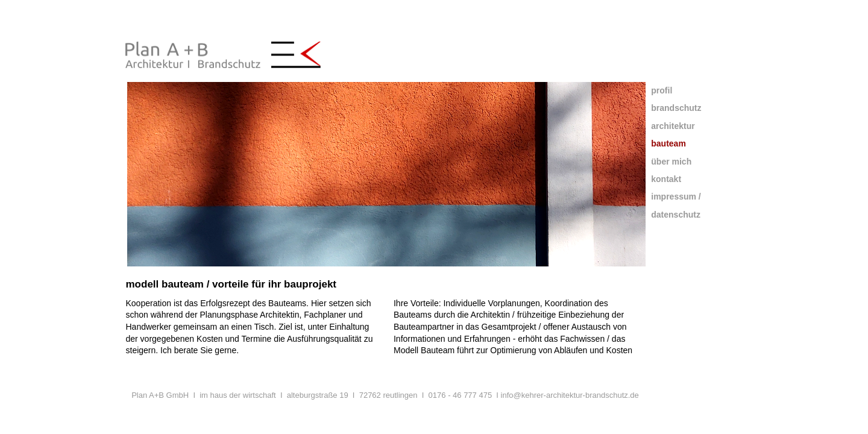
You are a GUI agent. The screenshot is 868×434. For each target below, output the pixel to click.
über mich (671, 162)
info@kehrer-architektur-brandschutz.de (570, 395)
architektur (673, 126)
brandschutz (676, 108)
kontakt (666, 179)
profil (662, 90)
